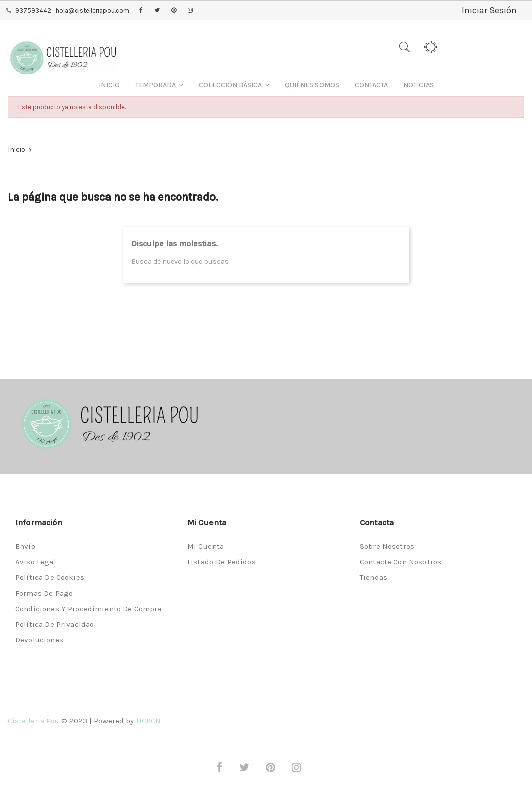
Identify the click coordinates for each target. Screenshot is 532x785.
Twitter (157, 11)
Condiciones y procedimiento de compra (88, 609)
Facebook (141, 11)
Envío (25, 546)
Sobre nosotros (387, 546)
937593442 (33, 10)
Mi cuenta (205, 546)
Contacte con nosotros (400, 562)
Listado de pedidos (222, 562)
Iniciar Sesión (489, 10)
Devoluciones (39, 640)
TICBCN (148, 721)
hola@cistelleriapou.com (92, 10)
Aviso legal (36, 562)
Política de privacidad (55, 624)
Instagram (190, 11)
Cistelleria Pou (33, 721)
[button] (159, 85)
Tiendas (374, 577)
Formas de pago (44, 593)
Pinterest (174, 11)
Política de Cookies (50, 577)
